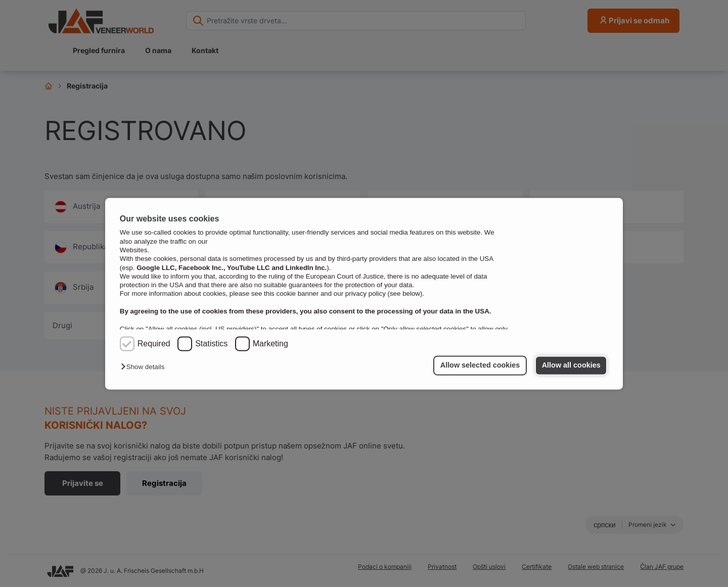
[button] (145, 367)
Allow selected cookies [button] (480, 366)
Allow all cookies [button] (571, 366)
